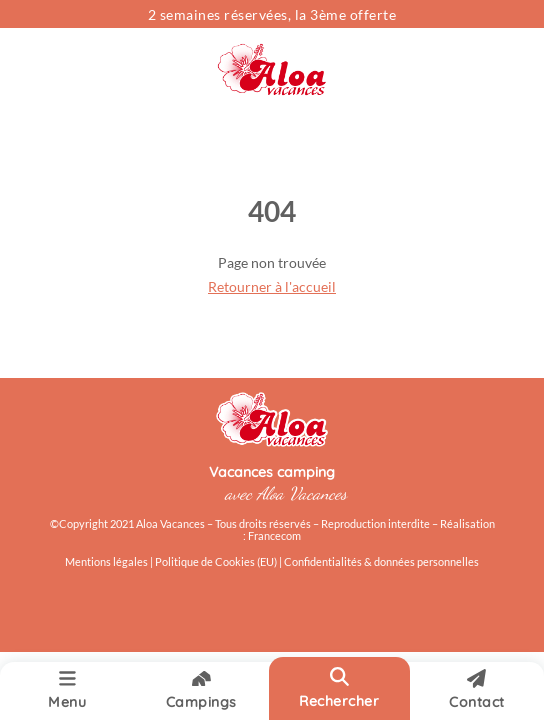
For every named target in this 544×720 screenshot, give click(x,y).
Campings (201, 690)
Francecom (274, 536)
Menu (67, 690)
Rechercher (339, 688)
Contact (477, 690)
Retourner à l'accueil (272, 286)
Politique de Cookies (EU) (217, 562)
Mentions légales (106, 562)
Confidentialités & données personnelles (381, 562)
